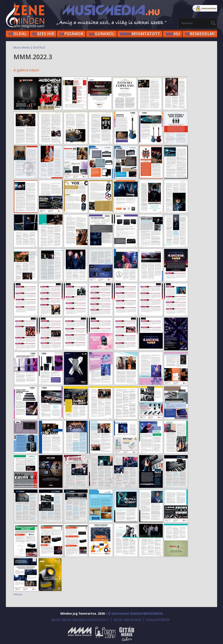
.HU (173, 34)
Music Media (22, 47)
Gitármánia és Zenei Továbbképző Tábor (127, 634)
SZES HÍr (43, 34)
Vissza (18, 594)
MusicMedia (25, 16)
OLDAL (17, 34)
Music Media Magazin (80, 634)
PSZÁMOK (71, 34)
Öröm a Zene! (105, 634)
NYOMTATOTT (140, 34)
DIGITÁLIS (39, 47)
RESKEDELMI (200, 34)
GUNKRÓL (101, 34)
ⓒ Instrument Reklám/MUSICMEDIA (135, 613)
